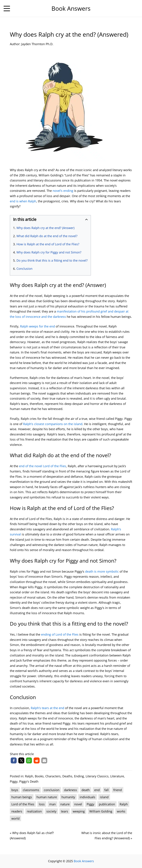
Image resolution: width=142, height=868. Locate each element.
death (86, 790)
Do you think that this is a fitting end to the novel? (52, 260)
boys (15, 790)
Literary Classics (97, 776)
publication (107, 804)
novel (78, 804)
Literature (117, 776)
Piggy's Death (29, 781)
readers (17, 811)
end (97, 790)
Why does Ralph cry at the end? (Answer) (45, 228)
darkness (70, 790)
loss (42, 804)
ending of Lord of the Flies (60, 634)
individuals (87, 797)
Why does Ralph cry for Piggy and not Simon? (49, 252)
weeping (79, 811)
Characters (53, 776)
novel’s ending (63, 191)
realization (34, 811)
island (104, 797)
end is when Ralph (23, 201)
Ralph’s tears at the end (47, 708)
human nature (47, 797)
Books (39, 776)
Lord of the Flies (23, 804)
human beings (22, 797)
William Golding (101, 811)
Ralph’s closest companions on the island (53, 424)
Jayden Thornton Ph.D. (37, 44)
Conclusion (24, 269)
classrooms (31, 790)
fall (106, 790)
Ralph (29, 776)
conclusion (52, 790)
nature (65, 804)
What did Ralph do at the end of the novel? (47, 236)
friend (118, 790)
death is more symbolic (102, 571)
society (51, 811)
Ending (79, 776)
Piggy (14, 781)
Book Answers (84, 861)
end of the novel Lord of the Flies (43, 466)
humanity (68, 797)
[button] (14, 760)
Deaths (67, 776)
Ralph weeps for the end (37, 326)
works (121, 811)
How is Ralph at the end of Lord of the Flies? (48, 244)
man (52, 804)
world (15, 818)
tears (65, 811)
